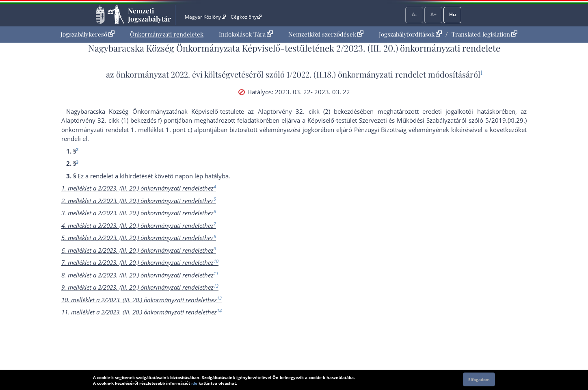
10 (216, 261)
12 (216, 286)
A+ (433, 14)
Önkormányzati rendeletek (167, 34)
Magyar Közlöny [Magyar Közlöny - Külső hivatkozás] (205, 17)
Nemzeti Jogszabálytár (149, 15)
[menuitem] (88, 34)
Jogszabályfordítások (410, 34)
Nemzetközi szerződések (326, 34)
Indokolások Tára (246, 34)
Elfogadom (479, 379)
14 (219, 311)
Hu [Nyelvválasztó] (453, 14)
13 (219, 298)
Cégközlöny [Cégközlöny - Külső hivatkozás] (246, 17)
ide (194, 383)
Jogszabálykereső (88, 34)
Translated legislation (484, 34)
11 (216, 273)
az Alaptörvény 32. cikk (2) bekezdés (304, 111)
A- (414, 14)
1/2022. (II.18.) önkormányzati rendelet (356, 74)
